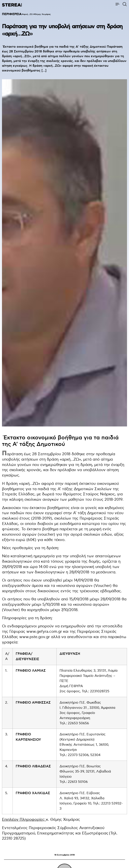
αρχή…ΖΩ (28, 14)
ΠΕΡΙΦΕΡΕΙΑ (12, 14)
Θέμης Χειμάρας (43, 14)
